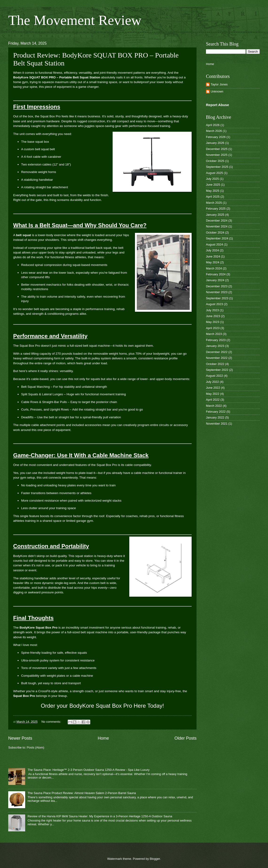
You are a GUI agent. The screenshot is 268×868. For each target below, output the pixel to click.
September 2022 (217, 370)
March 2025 (214, 203)
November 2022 (217, 358)
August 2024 (214, 244)
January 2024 (215, 280)
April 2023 (213, 328)
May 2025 (213, 191)
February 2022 (216, 412)
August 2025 (214, 173)
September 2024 (217, 238)
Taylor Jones (219, 84)
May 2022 (213, 394)
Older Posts (185, 738)
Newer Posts (20, 738)
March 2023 (214, 334)
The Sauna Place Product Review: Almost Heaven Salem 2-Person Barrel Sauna (82, 793)
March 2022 (214, 406)
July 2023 (212, 310)
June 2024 (213, 256)
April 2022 (213, 400)
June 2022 (213, 388)
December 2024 (217, 221)
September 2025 (217, 167)
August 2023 (214, 304)
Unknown (217, 91)
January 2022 (215, 417)
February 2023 (216, 340)
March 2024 (214, 268)
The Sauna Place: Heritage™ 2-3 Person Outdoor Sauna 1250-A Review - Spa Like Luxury (89, 770)
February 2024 (216, 274)
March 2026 (214, 131)
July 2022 (212, 382)
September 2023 (217, 298)
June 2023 (213, 316)
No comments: (52, 722)
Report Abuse (217, 105)
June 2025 (213, 185)
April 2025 (213, 197)
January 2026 (215, 143)
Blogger (155, 859)
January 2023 (215, 346)
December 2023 (217, 286)
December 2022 (217, 352)
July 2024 (212, 250)
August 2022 (214, 376)
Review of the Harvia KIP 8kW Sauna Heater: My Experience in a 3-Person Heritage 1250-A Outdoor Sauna (100, 816)
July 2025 (212, 179)
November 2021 (217, 424)
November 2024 (217, 226)
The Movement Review (75, 20)
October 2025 (215, 161)
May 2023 (213, 322)
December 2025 (217, 149)
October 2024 (215, 232)
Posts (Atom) (35, 747)
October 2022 (215, 364)
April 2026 (213, 125)
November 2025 (217, 155)
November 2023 (217, 292)
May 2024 (213, 262)
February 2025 (216, 209)
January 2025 (215, 215)
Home (103, 738)
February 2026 (216, 137)
